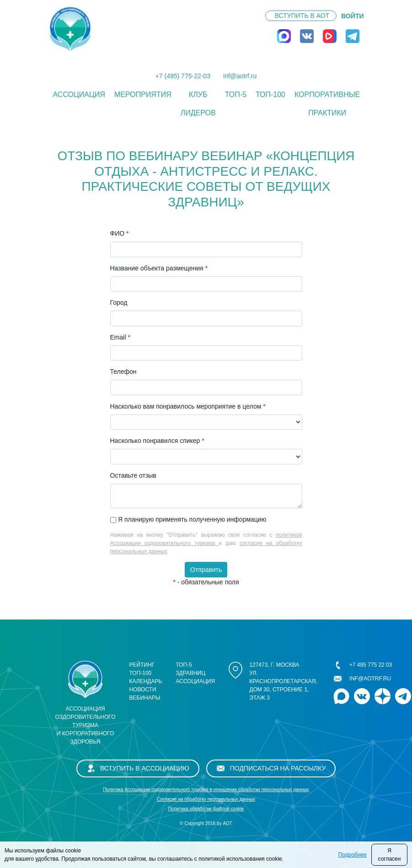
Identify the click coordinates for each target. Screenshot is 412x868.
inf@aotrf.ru (240, 76)
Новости (143, 690)
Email (120, 337)
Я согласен (390, 855)
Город (119, 302)
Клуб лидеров (198, 104)
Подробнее (353, 855)
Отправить (206, 570)
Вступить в (302, 16)
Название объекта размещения (159, 268)
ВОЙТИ (352, 16)
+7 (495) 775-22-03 (183, 76)
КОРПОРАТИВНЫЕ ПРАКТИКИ (327, 104)
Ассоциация (79, 94)
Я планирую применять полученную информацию (192, 519)
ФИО (120, 233)
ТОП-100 (270, 94)
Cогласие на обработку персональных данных (206, 799)
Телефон (123, 372)
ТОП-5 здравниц (190, 669)
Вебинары (145, 698)
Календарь (146, 681)
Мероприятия (143, 94)
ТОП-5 (236, 94)
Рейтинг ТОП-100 (142, 669)
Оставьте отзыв (133, 475)
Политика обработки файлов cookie (206, 809)
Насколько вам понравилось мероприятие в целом (188, 406)
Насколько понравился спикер (157, 441)
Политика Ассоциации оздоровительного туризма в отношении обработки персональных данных (206, 790)
